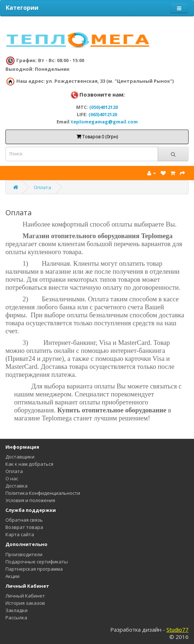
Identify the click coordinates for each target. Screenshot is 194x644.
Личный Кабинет (25, 596)
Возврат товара (24, 527)
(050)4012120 (104, 107)
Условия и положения (30, 500)
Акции (13, 576)
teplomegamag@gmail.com (104, 122)
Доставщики (20, 457)
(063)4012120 (103, 114)
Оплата (42, 187)
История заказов (25, 603)
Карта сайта (20, 534)
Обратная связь (24, 520)
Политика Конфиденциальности (43, 493)
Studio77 (178, 629)
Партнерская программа (34, 569)
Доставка (16, 486)
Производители (24, 554)
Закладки (16, 610)
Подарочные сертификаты (37, 562)
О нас (12, 478)
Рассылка (16, 617)
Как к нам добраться (29, 464)
